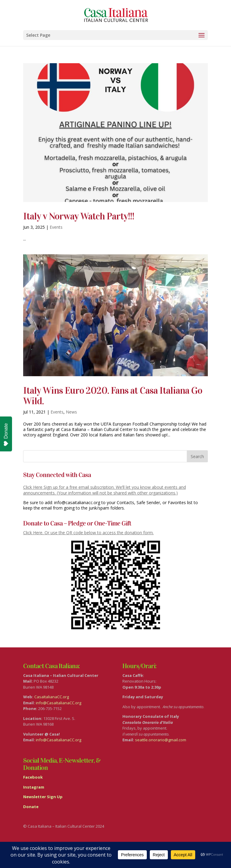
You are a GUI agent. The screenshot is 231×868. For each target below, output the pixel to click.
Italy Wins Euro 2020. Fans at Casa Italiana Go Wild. (113, 396)
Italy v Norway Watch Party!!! (79, 216)
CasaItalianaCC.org (52, 697)
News (71, 412)
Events (56, 227)
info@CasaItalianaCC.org (59, 703)
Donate (6, 435)
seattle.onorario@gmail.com (161, 740)
